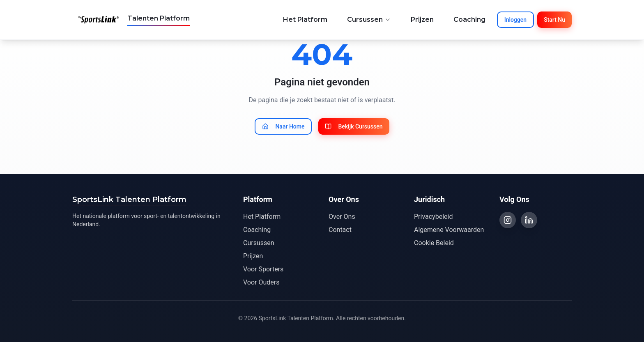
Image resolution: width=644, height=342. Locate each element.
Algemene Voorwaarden (449, 230)
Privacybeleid (433, 217)
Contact (340, 230)
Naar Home (283, 126)
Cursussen (369, 20)
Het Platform (305, 20)
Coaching (469, 20)
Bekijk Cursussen (354, 126)
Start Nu (554, 20)
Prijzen (422, 20)
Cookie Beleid (434, 243)
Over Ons (342, 217)
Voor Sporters (263, 269)
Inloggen (515, 20)
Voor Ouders (261, 282)
